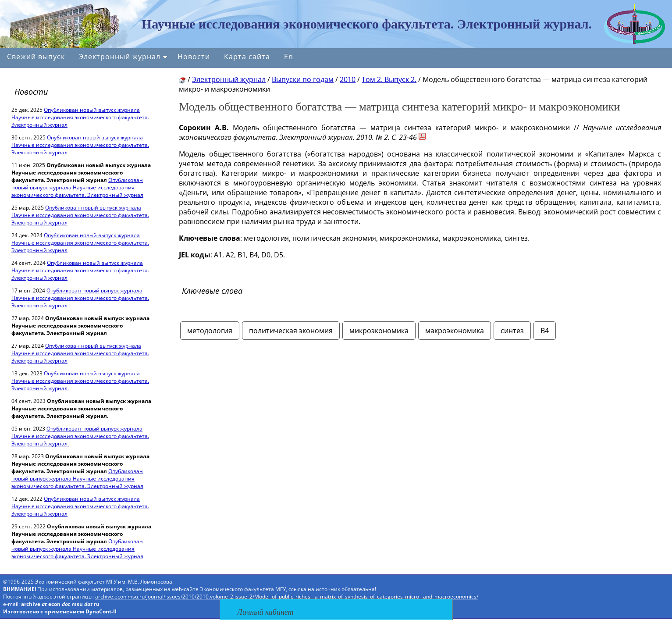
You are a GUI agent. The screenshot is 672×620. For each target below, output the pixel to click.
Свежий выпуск (36, 57)
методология (210, 331)
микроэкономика (379, 331)
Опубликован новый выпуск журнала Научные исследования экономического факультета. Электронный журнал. (80, 381)
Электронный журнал (123, 57)
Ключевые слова (212, 291)
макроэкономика (455, 331)
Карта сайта (247, 57)
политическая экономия (291, 331)
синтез (512, 331)
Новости (194, 57)
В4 (545, 331)
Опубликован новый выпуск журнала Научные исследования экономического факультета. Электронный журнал (80, 117)
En (289, 57)
